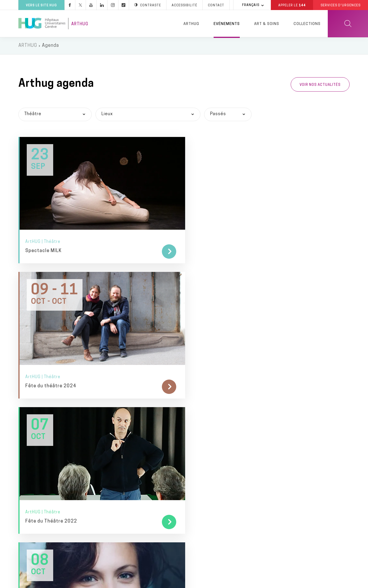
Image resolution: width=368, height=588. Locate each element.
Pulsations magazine (128, 426)
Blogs (112, 463)
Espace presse (122, 401)
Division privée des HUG (297, 509)
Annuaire (171, 582)
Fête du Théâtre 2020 (164, 317)
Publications (119, 513)
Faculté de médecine (293, 468)
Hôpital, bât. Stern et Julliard (217, 414)
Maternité (197, 456)
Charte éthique (214, 582)
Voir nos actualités (320, 85)
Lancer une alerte (266, 582)
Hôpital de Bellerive (207, 506)
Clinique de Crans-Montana (215, 543)
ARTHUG (28, 46)
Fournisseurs (120, 538)
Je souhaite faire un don (298, 421)
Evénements (227, 24)
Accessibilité (110, 582)
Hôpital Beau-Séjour (208, 469)
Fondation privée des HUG (300, 407)
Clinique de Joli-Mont (209, 531)
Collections (307, 24)
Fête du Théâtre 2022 (277, 216)
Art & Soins (267, 24)
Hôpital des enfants (208, 426)
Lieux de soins (205, 389)
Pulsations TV (121, 438)
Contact (40, 525)
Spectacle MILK (43, 216)
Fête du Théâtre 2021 (51, 317)
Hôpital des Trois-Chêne (212, 481)
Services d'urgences (208, 401)
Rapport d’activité (125, 525)
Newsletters (119, 414)
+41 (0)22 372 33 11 (53, 506)
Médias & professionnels (140, 389)
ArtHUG (80, 24)
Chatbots (116, 500)
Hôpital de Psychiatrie (210, 518)
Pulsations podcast (127, 451)
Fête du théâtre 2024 (164, 216)
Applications (120, 488)
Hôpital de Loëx (203, 494)
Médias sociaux (123, 476)
